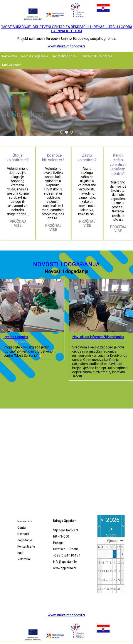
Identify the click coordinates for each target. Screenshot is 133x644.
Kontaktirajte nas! (64, 56)
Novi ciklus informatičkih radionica (98, 337)
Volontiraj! (24, 559)
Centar (22, 528)
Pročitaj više (18, 224)
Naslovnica (10, 56)
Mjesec (112, 541)
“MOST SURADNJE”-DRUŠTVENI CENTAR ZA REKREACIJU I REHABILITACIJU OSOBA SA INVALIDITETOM (67, 29)
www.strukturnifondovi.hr (67, 46)
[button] (62, 132)
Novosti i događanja (35, 56)
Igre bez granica (16, 337)
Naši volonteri (11, 65)
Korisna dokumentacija (96, 56)
